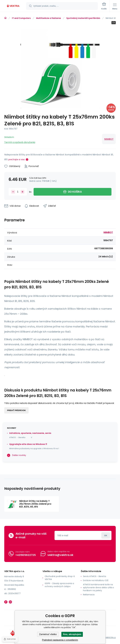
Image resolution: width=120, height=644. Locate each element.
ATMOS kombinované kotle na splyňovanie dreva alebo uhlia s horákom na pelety (99, 587)
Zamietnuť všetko (48, 634)
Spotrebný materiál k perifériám (83, 18)
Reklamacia (89, 595)
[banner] (13, 6)
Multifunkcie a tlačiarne (49, 18)
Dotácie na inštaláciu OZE (96, 580)
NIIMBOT (109, 139)
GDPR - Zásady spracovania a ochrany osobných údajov (59, 585)
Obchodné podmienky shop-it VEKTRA (60, 578)
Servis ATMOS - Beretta (95, 576)
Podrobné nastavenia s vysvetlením (60, 640)
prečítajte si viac (17, 159)
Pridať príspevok (16, 410)
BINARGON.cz (109, 637)
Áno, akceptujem (72, 634)
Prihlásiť (106, 535)
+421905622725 (26, 555)
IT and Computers (21, 18)
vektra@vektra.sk (60, 555)
